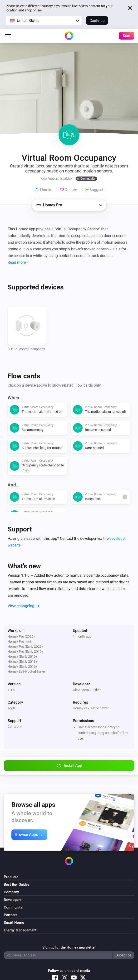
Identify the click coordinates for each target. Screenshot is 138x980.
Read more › (18, 262)
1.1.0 (11, 690)
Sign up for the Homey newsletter (69, 947)
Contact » (15, 727)
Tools (12, 708)
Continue (97, 21)
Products (11, 877)
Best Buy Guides (17, 884)
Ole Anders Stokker (87, 690)
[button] (44, 20)
